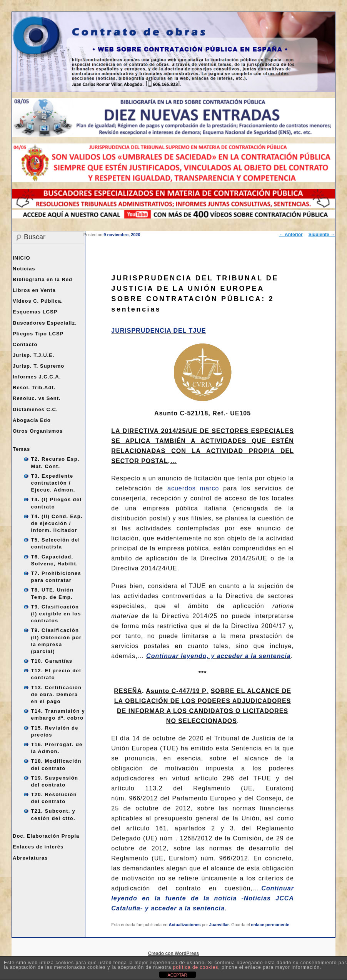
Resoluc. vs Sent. (37, 398)
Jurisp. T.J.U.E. (33, 355)
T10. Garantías (52, 661)
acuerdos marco (193, 488)
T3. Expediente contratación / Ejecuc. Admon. (53, 483)
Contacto (25, 344)
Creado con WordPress (173, 953)
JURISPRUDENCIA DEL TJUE (158, 331)
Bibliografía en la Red (43, 279)
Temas (21, 449)
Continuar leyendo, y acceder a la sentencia (219, 656)
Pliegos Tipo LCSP (38, 334)
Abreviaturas (30, 858)
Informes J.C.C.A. (37, 377)
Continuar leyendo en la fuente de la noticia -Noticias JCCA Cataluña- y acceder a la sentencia (203, 898)
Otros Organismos (38, 431)
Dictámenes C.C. (35, 409)
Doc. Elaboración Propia (46, 836)
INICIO (22, 258)
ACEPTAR (177, 975)
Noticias (24, 269)
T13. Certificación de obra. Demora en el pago (57, 694)
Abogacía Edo (32, 420)
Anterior (291, 235)
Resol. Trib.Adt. (34, 387)
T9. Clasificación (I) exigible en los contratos (56, 614)
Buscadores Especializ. (45, 323)
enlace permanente (270, 925)
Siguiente (322, 235)
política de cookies (196, 967)
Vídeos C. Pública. (38, 301)
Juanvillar (219, 925)
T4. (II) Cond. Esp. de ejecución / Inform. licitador (57, 523)
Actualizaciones (185, 925)
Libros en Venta (34, 290)
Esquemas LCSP (35, 312)
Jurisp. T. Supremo (38, 366)
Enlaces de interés (38, 847)
